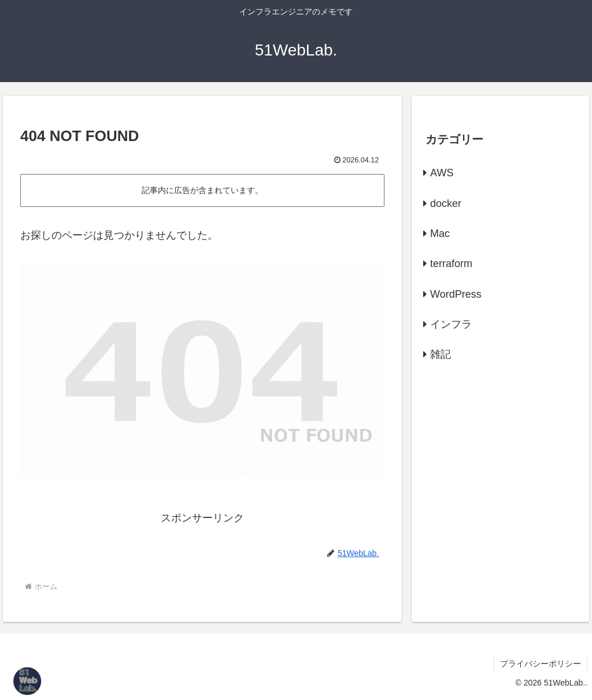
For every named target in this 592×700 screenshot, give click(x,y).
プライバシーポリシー (541, 664)
